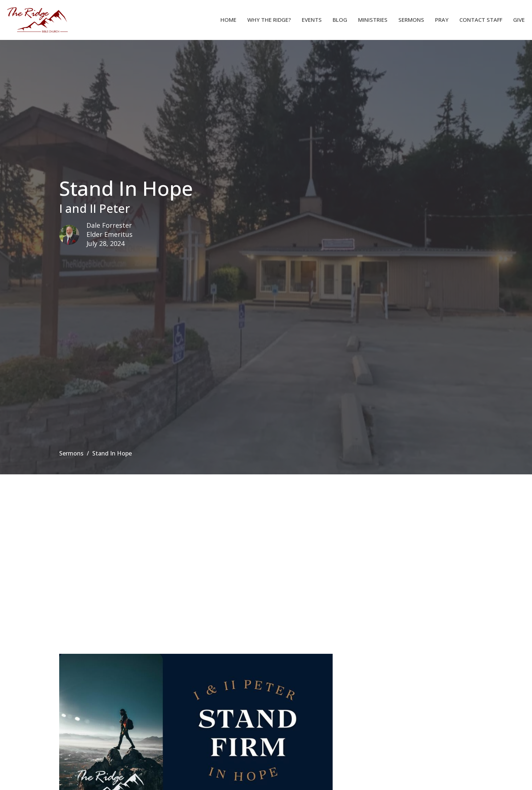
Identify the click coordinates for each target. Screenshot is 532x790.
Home (228, 20)
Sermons (411, 20)
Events (312, 20)
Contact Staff (481, 20)
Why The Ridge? (269, 20)
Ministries (373, 20)
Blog (340, 20)
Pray (442, 20)
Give (519, 20)
